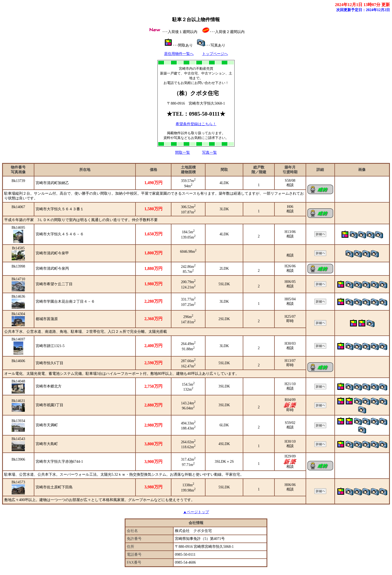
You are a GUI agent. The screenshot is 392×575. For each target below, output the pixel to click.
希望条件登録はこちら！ (196, 124)
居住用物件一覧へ (179, 54)
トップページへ (215, 54)
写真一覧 (209, 153)
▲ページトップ (196, 512)
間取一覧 (183, 153)
